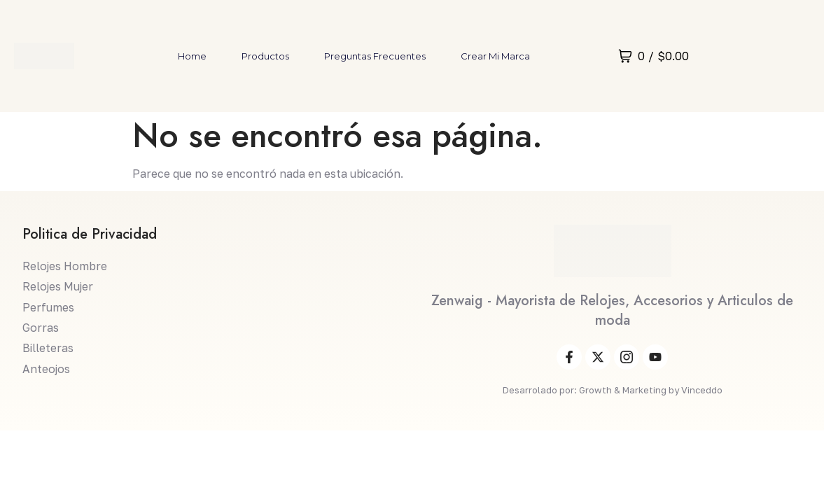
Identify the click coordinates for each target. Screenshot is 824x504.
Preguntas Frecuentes (375, 56)
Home (192, 56)
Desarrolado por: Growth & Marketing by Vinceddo (613, 391)
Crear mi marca (495, 56)
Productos (265, 56)
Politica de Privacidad (90, 235)
